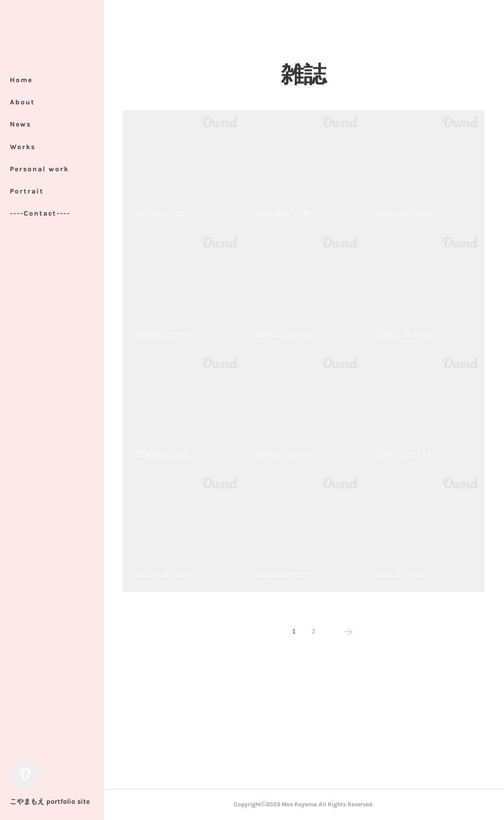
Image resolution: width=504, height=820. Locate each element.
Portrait (27, 191)
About (22, 102)
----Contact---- (40, 213)
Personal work (39, 169)
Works (23, 147)
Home (21, 80)
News (20, 124)
